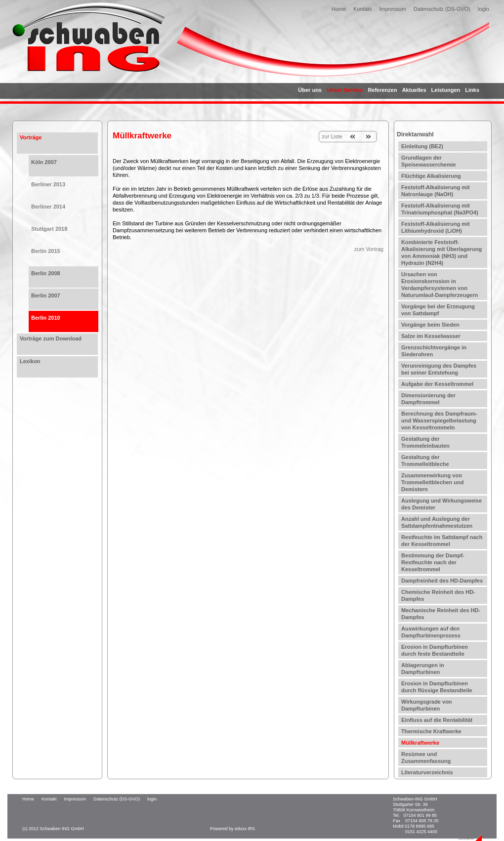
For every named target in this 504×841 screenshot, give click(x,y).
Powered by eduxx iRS (232, 829)
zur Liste (332, 136)
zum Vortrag (369, 249)
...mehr (466, 838)
